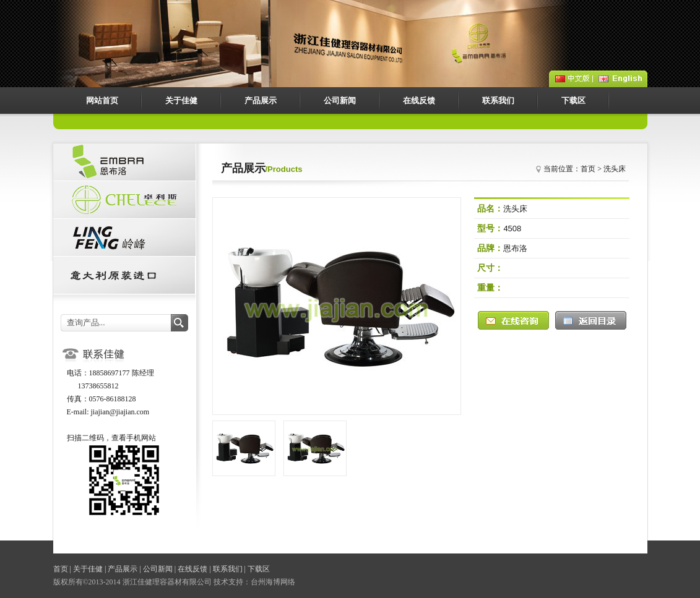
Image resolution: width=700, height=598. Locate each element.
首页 (61, 569)
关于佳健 (181, 100)
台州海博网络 (273, 582)
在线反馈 (419, 100)
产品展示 (261, 100)
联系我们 (498, 100)
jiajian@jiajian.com (120, 412)
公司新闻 (340, 100)
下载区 (573, 100)
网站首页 (102, 100)
